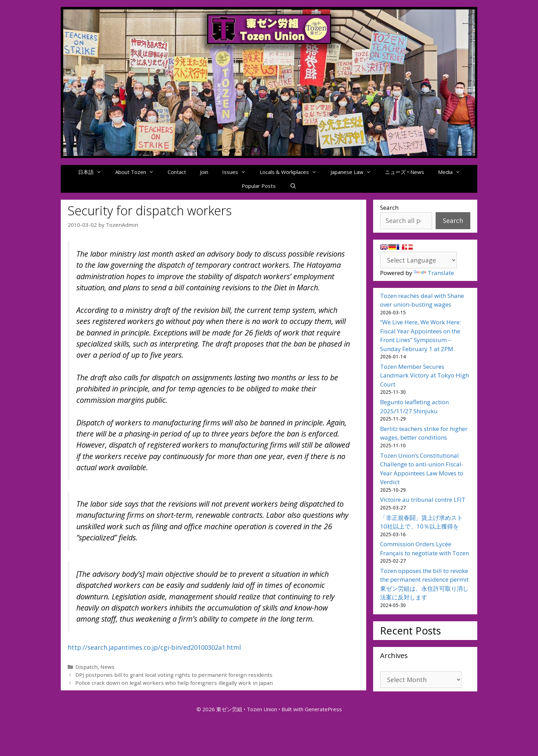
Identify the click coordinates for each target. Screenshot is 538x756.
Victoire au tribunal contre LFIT (423, 500)
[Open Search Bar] (293, 186)
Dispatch (86, 667)
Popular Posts (259, 186)
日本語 (93, 172)
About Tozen (138, 172)
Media (453, 172)
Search (389, 207)
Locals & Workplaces (292, 172)
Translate (434, 273)
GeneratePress (323, 709)
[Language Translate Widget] (418, 260)
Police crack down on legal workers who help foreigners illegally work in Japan (174, 683)
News (107, 667)
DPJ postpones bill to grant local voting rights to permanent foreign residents (174, 675)
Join (204, 172)
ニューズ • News (405, 172)
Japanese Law (354, 172)
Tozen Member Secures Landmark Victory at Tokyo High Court (424, 375)
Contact (177, 172)
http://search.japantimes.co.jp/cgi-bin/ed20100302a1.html (154, 647)
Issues (237, 172)
